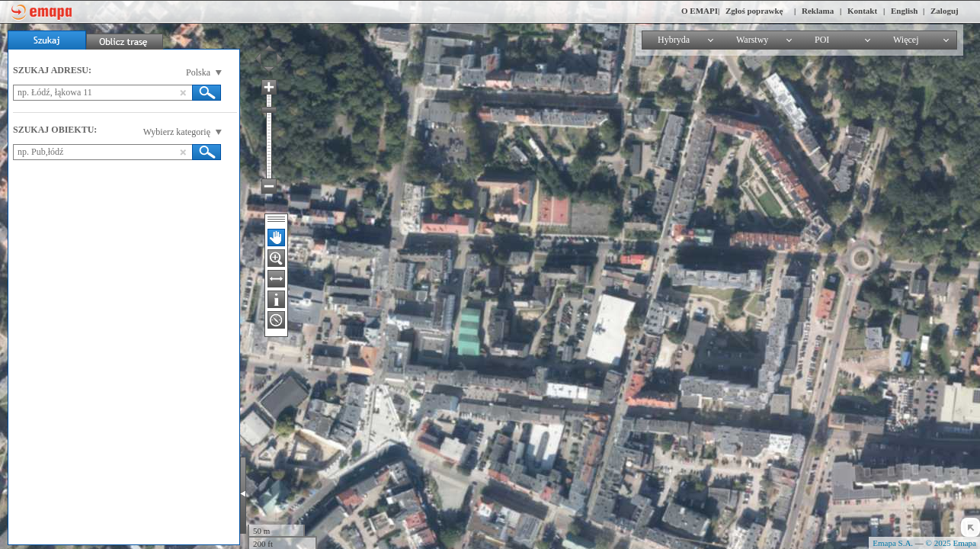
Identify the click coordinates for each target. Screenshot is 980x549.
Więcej (906, 40)
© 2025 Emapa (951, 543)
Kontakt (862, 11)
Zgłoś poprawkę (754, 11)
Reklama (818, 11)
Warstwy (752, 40)
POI (822, 40)
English (904, 11)
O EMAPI (700, 11)
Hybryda (674, 40)
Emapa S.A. (893, 543)
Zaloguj (945, 11)
